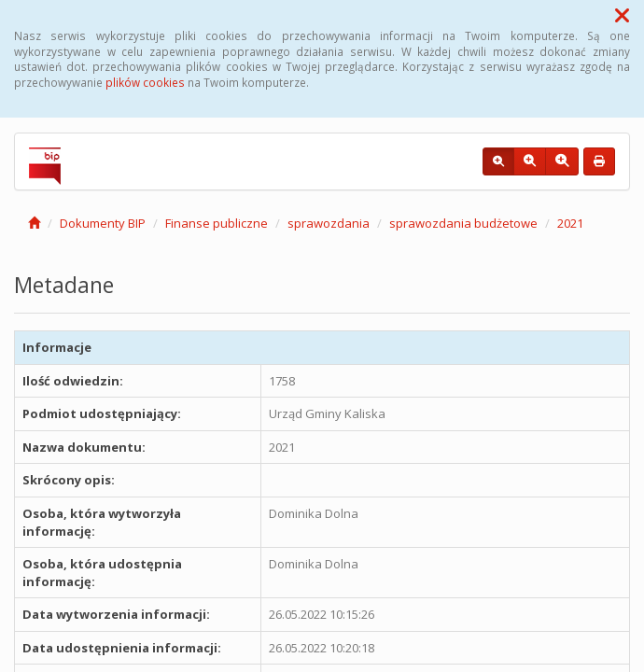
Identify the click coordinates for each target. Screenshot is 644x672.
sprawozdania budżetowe (463, 223)
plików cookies (145, 82)
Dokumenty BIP (103, 223)
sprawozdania (329, 223)
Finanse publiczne (217, 223)
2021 (570, 223)
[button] (622, 15)
